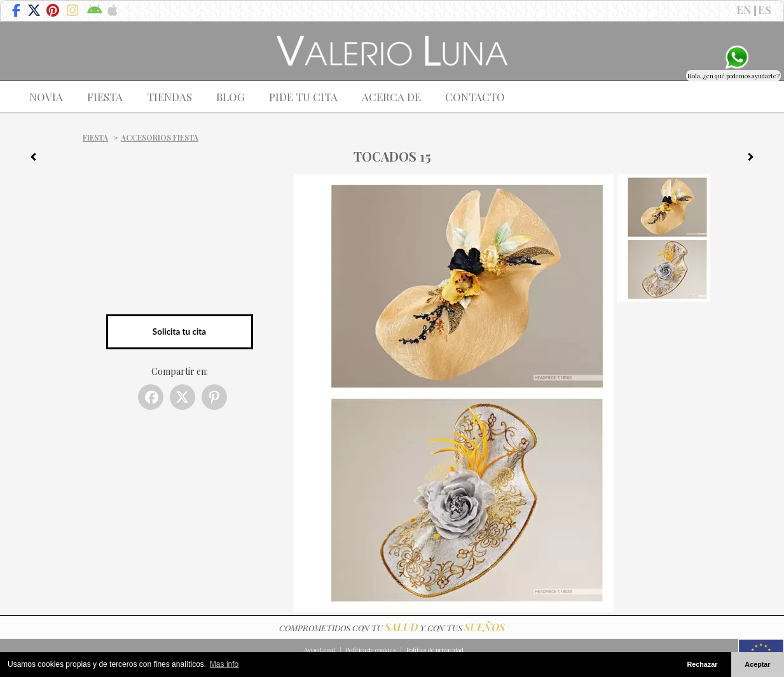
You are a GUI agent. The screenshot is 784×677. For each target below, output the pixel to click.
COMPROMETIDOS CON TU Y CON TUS (392, 628)
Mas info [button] (224, 664)
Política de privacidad (435, 650)
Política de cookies (371, 650)
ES (765, 10)
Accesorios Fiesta (160, 137)
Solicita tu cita (179, 332)
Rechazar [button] (702, 664)
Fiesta (95, 137)
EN (744, 10)
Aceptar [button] (757, 664)
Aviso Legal (320, 650)
